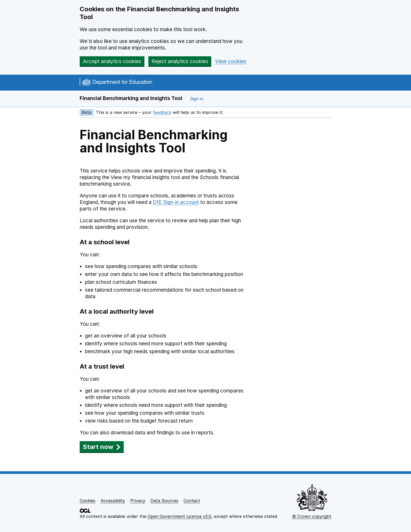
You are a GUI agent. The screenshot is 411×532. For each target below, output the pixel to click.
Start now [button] (102, 447)
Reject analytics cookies (180, 61)
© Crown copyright (312, 516)
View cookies (231, 61)
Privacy (138, 501)
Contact (192, 501)
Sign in (197, 99)
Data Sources (164, 501)
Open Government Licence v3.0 (179, 516)
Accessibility (113, 501)
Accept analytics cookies (112, 61)
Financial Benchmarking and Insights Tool (131, 98)
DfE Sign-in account (176, 202)
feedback (162, 112)
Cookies (88, 501)
